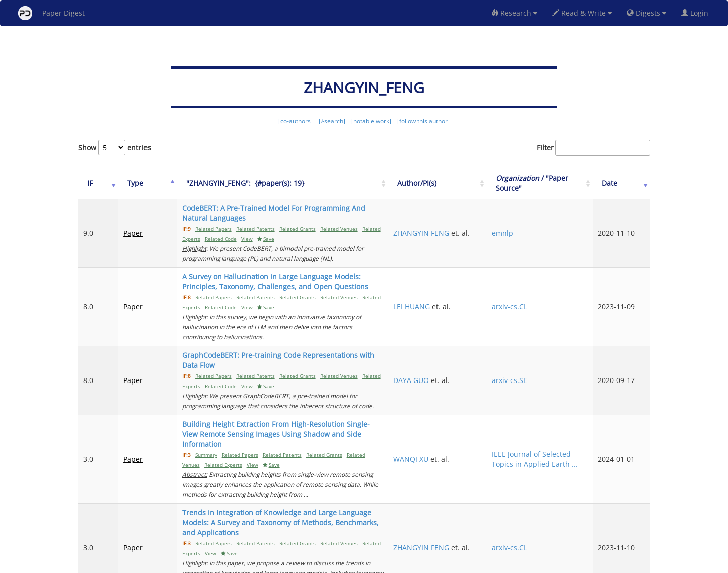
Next (635, 523)
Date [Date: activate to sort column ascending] (621, 183)
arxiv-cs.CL (543, 292)
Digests (646, 13)
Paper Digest (51, 13)
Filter (594, 148)
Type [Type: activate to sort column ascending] (127, 183)
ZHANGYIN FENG (474, 223)
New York (445, 564)
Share (416, 564)
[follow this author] (423, 121)
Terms (368, 564)
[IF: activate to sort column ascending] (94, 184)
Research (514, 13)
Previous (517, 523)
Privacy (392, 564)
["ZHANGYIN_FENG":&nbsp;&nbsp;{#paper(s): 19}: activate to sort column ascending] (299, 184)
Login (697, 13)
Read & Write (582, 13)
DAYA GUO (464, 355)
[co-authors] (296, 121)
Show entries (115, 148)
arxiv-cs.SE (543, 355)
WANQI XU (464, 419)
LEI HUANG (465, 292)
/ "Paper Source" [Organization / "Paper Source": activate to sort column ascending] (554, 183)
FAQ (322, 564)
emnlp (536, 228)
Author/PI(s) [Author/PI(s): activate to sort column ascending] (470, 183)
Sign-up (344, 564)
